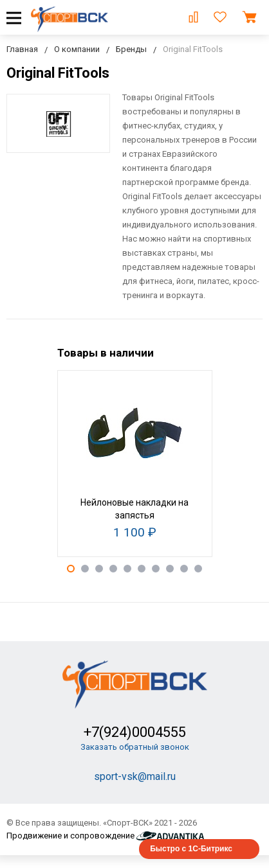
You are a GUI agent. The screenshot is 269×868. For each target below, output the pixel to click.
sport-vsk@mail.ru (135, 776)
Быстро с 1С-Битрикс (191, 849)
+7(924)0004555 (135, 732)
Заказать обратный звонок (135, 747)
